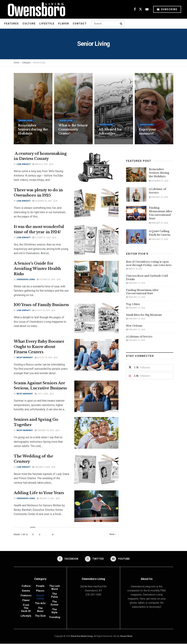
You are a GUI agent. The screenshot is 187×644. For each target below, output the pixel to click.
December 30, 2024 (42, 201)
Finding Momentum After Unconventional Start (142, 292)
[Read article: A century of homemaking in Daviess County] (96, 167)
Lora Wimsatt (24, 164)
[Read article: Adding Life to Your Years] (96, 506)
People (40, 586)
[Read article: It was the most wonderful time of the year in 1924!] (96, 240)
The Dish (40, 616)
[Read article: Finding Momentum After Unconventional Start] (136, 213)
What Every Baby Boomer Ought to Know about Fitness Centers (39, 347)
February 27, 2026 (158, 197)
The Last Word (54, 588)
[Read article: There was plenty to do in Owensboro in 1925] (96, 203)
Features (12, 24)
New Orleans (134, 326)
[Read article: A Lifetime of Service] (136, 195)
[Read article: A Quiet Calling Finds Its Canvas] (136, 237)
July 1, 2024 (41, 394)
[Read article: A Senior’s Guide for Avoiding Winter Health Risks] (96, 277)
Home (17, 63)
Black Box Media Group (82, 637)
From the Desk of (26, 608)
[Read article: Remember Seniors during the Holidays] (136, 175)
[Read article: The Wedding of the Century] (96, 470)
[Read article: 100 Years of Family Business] (96, 318)
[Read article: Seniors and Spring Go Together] (96, 433)
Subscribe (167, 9)
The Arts (40, 604)
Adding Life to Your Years (39, 493)
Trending (55, 618)
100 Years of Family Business (41, 305)
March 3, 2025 (40, 164)
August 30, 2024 (41, 310)
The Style (54, 611)
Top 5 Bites (133, 304)
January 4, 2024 (41, 467)
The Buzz (40, 610)
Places (40, 591)
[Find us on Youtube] (147, 9)
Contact (80, 24)
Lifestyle (47, 24)
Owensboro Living (26, 279)
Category (26, 63)
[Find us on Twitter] (141, 9)
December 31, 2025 (159, 181)
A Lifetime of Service (139, 337)
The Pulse (54, 596)
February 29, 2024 (44, 430)
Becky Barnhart (25, 358)
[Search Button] (121, 24)
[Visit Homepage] (35, 9)
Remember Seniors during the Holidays (33, 132)
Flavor (64, 24)
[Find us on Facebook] (135, 9)
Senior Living (39, 63)
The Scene (54, 603)
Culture (29, 24)
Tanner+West (126, 637)
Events (26, 591)
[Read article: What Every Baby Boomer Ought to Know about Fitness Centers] (96, 355)
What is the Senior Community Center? (73, 132)
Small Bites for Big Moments (144, 315)
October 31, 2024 (41, 238)
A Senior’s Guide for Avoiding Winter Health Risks (37, 269)
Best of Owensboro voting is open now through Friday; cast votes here (149, 263)
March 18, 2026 (134, 269)
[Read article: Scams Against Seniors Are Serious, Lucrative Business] (96, 396)
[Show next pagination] (113, 534)
